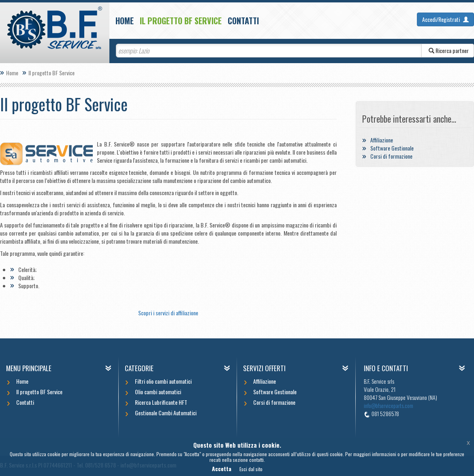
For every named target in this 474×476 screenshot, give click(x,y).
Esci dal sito (251, 469)
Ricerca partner (448, 50)
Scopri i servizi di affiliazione (168, 313)
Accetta (222, 469)
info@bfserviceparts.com (389, 405)
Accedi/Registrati (445, 19)
